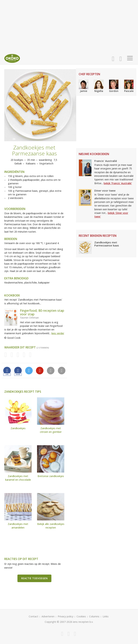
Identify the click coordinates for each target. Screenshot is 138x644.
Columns (94, 616)
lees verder (58, 333)
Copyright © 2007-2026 (58, 622)
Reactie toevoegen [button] (34, 578)
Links (106, 616)
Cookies (81, 616)
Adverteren (48, 616)
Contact (34, 616)
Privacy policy (65, 616)
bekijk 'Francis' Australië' (118, 183)
